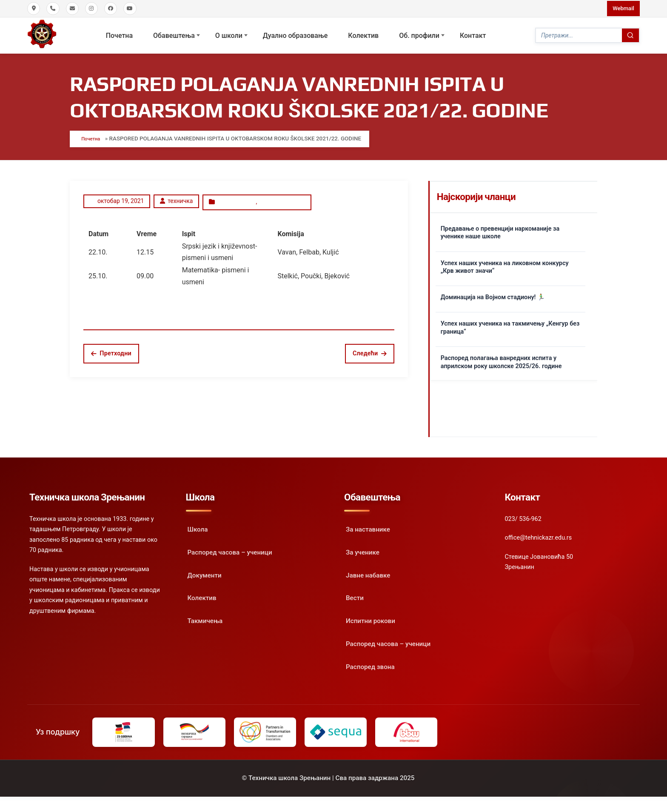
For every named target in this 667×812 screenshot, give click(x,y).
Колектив (364, 34)
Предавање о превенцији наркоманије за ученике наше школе (500, 228)
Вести (355, 594)
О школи (229, 34)
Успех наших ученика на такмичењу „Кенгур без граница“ (510, 323)
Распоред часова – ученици (230, 548)
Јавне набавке (368, 571)
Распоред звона (370, 662)
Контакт (473, 34)
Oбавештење (233, 196)
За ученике (363, 548)
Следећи (370, 346)
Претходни (111, 346)
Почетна (119, 34)
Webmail (621, 8)
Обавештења (174, 34)
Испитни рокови (281, 196)
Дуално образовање (295, 34)
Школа (198, 525)
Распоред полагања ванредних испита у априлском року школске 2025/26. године (501, 357)
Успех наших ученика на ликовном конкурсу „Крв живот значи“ (505, 263)
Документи (205, 571)
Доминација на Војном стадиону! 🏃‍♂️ (493, 293)
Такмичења (205, 616)
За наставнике (368, 525)
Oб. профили (420, 34)
